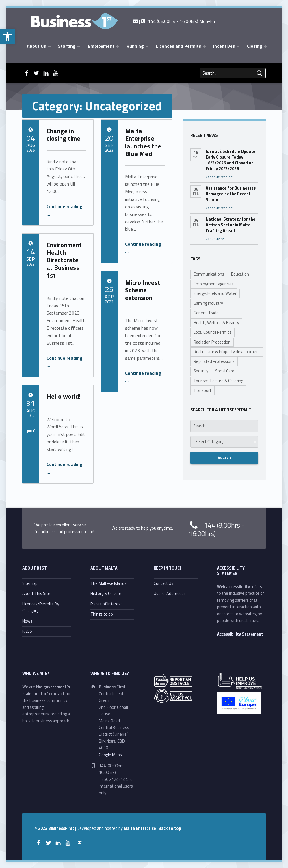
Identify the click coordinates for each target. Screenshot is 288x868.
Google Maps (110, 755)
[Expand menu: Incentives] (238, 46)
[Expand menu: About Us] (49, 46)
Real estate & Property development (227, 352)
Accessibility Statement (240, 634)
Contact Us (163, 583)
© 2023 (41, 828)
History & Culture (106, 594)
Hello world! (64, 396)
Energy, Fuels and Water (215, 293)
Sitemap (30, 583)
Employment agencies (214, 284)
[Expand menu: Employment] (118, 46)
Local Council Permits (212, 332)
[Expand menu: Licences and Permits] (204, 46)
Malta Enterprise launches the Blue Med (143, 142)
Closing (255, 46)
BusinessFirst (61, 828)
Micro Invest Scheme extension (143, 290)
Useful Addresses (170, 594)
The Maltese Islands (108, 583)
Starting (67, 46)
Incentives (224, 46)
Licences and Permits (179, 46)
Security (201, 371)
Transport (202, 390)
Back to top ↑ (171, 828)
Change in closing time (63, 135)
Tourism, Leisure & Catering (218, 381)
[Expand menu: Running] (147, 46)
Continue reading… (220, 177)
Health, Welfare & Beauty (216, 323)
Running (135, 46)
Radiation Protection (212, 342)
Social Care (225, 371)
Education (240, 274)
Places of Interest (106, 604)
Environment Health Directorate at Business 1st (64, 260)
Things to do (102, 614)
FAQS (27, 631)
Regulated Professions (214, 361)
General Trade (206, 313)
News (27, 621)
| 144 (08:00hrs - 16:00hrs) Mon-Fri (174, 21)
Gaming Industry (208, 303)
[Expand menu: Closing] (265, 46)
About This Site (36, 594)
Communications (209, 274)
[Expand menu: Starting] (79, 46)
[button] (8, 36)
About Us (36, 46)
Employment (101, 46)
